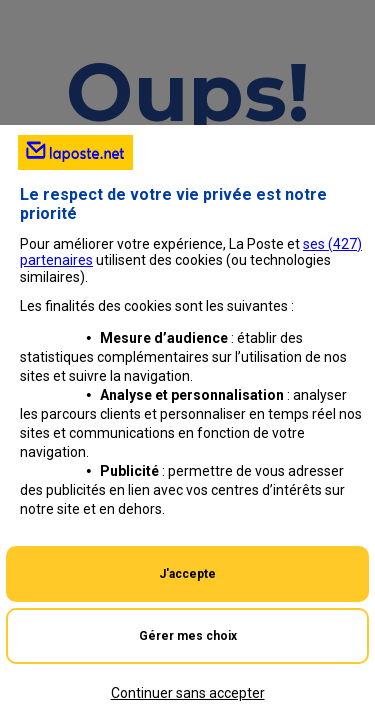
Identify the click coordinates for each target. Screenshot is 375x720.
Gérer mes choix (188, 636)
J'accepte (187, 574)
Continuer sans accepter (188, 693)
